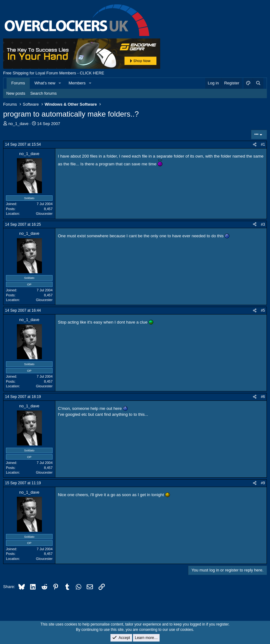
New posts (16, 93)
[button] (60, 83)
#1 (263, 144)
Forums (18, 83)
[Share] (255, 145)
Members (77, 83)
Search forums (44, 93)
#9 (263, 483)
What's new (45, 83)
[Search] (258, 83)
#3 (263, 224)
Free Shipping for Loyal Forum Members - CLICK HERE (54, 73)
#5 (263, 310)
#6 (263, 397)
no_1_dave (18, 124)
